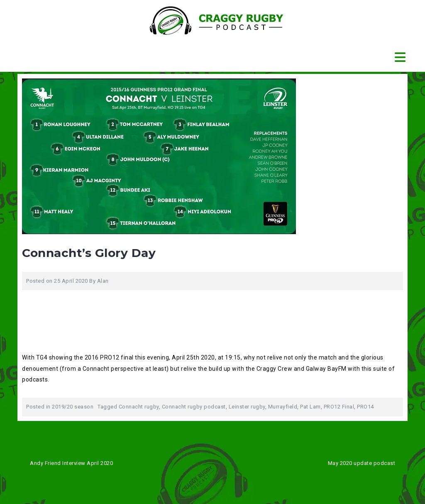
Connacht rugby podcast (194, 407)
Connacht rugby (139, 407)
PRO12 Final (339, 407)
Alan (103, 281)
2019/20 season (73, 407)
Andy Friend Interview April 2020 (71, 463)
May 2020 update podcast (362, 463)
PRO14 (365, 407)
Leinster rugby (247, 407)
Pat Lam (310, 407)
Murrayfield (283, 407)
